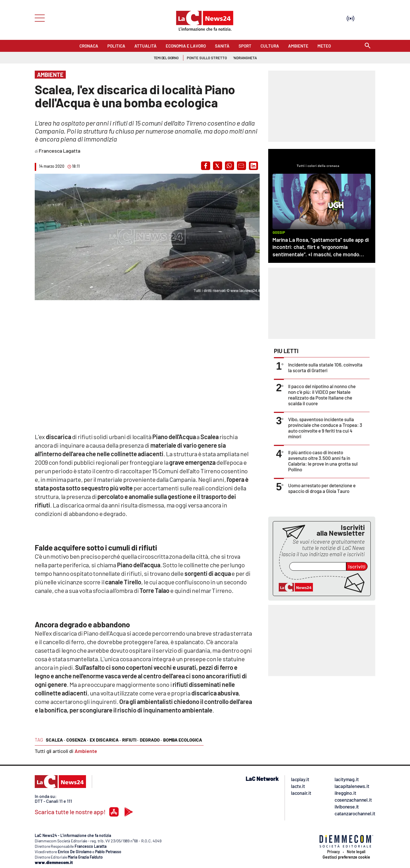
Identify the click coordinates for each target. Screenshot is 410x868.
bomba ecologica (183, 740)
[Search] (368, 46)
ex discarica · (105, 740)
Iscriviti (357, 566)
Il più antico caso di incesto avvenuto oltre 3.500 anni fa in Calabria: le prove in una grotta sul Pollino (323, 461)
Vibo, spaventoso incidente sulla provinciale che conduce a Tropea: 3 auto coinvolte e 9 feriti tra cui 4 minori (325, 428)
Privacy (334, 852)
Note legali (356, 852)
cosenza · (77, 740)
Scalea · (55, 740)
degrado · (151, 740)
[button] (206, 166)
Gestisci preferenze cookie (346, 857)
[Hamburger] (38, 18)
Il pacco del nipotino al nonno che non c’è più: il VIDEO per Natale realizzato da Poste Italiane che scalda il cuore (322, 395)
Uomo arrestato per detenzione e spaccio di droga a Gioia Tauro (322, 488)
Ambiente (86, 751)
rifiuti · (130, 740)
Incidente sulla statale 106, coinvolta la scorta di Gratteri (325, 367)
